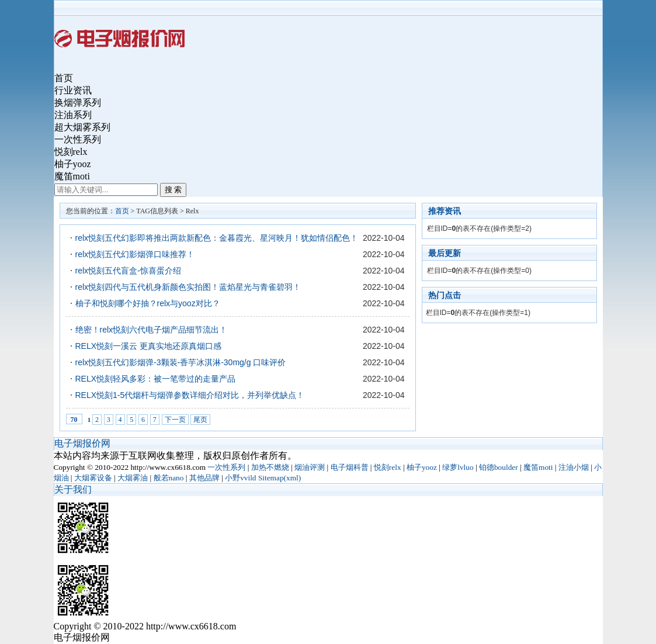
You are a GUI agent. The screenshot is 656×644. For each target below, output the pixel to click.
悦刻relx (71, 152)
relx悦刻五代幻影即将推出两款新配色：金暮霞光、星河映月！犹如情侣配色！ (217, 238)
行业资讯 (73, 90)
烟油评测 (310, 467)
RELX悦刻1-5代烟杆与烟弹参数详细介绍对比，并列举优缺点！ (190, 395)
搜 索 (173, 190)
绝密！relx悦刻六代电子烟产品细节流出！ (152, 330)
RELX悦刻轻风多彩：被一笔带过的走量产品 (156, 379)
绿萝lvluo (458, 467)
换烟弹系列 (78, 103)
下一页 (175, 420)
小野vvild (240, 478)
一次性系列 (78, 139)
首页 (64, 78)
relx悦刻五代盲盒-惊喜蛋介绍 (128, 271)
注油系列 (73, 115)
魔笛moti (72, 176)
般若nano (169, 478)
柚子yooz (73, 164)
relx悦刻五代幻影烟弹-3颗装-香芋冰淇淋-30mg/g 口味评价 (181, 362)
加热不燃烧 (270, 467)
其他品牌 (204, 478)
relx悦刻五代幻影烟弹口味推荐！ (135, 254)
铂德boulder (499, 467)
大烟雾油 (133, 478)
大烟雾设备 (93, 478)
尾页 (200, 420)
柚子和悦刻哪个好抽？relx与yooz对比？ (148, 303)
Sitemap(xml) (280, 478)
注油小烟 (574, 467)
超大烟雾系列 (82, 127)
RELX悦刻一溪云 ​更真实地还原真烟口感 (148, 346)
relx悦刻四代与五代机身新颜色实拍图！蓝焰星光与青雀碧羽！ (188, 287)
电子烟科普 (350, 467)
